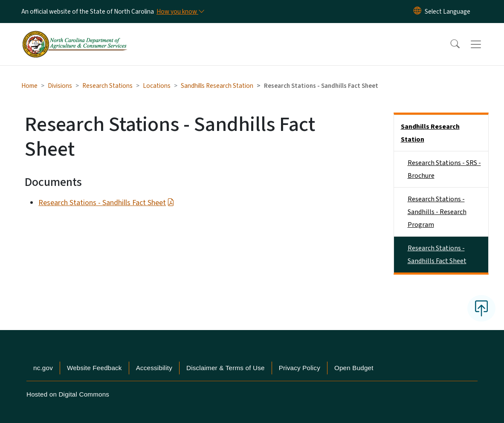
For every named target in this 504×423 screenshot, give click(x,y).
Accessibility (154, 368)
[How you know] (180, 12)
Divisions (60, 86)
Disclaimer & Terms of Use (226, 368)
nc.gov (43, 368)
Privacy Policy (300, 368)
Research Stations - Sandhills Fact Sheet (106, 203)
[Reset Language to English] (417, 12)
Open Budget (354, 368)
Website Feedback (94, 368)
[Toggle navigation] (484, 44)
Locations (157, 86)
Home (29, 86)
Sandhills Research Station (217, 86)
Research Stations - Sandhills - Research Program (437, 212)
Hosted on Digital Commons (68, 394)
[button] (449, 44)
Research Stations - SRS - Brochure (444, 169)
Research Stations (107, 86)
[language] (448, 12)
